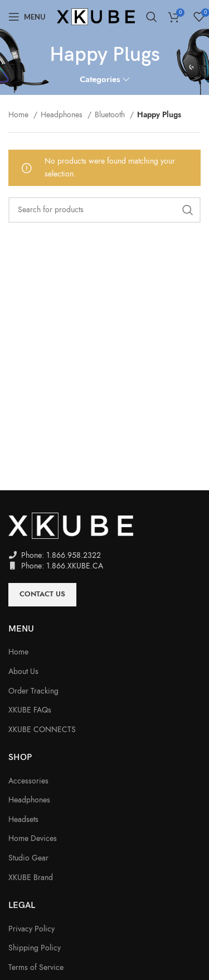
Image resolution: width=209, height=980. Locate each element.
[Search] (152, 17)
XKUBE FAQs (30, 710)
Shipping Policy (35, 948)
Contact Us (42, 594)
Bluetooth (111, 115)
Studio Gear (28, 858)
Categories (100, 79)
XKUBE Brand (31, 878)
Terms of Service (36, 967)
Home (20, 115)
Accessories (28, 781)
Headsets (23, 819)
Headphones (63, 115)
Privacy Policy (31, 929)
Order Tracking (33, 691)
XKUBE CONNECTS (42, 730)
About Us (23, 671)
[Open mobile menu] (27, 17)
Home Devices (33, 838)
